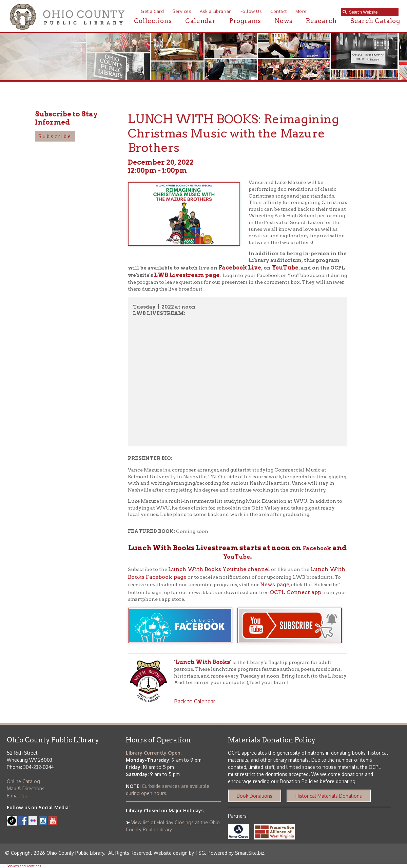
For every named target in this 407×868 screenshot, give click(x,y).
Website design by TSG (179, 853)
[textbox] (372, 12)
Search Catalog (375, 21)
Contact (279, 11)
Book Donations (255, 796)
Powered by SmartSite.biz (236, 853)
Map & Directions (26, 788)
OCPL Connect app (295, 592)
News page (275, 584)
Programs (245, 21)
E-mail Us (17, 796)
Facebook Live (240, 268)
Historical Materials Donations (329, 796)
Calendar (200, 21)
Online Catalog (23, 781)
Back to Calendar (195, 701)
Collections (153, 21)
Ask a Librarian (216, 11)
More (301, 11)
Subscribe (55, 136)
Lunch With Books (203, 662)
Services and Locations (24, 866)
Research (321, 21)
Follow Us (251, 11)
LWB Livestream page (187, 275)
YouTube (285, 268)
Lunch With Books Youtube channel (219, 569)
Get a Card (152, 11)
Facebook (317, 548)
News (284, 21)
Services (182, 11)
